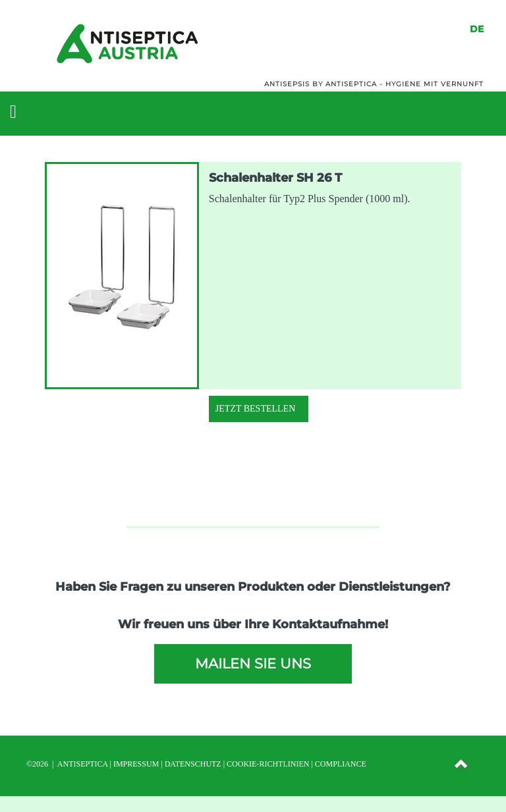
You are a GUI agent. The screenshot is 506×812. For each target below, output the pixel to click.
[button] (462, 766)
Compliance (341, 764)
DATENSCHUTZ (193, 764)
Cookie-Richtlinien (268, 764)
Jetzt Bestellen (255, 409)
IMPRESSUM (136, 764)
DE (477, 29)
